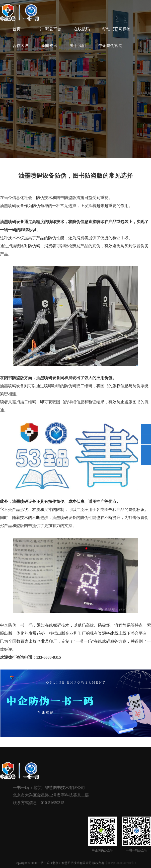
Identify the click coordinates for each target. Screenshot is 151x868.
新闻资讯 (49, 46)
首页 (17, 29)
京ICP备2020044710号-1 (121, 863)
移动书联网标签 (116, 29)
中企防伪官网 (110, 46)
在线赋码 (82, 29)
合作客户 (21, 46)
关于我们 (78, 46)
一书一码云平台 (47, 29)
